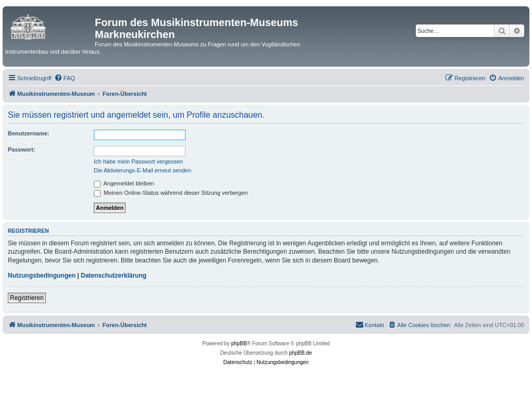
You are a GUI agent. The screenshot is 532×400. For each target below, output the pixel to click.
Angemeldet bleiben (124, 183)
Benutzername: (28, 133)
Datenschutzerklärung (114, 276)
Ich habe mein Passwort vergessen (138, 161)
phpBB (239, 343)
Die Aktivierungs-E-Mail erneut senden (143, 170)
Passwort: (22, 149)
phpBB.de (301, 353)
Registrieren (27, 298)
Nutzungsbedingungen (42, 276)
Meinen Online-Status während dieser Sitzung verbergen (171, 193)
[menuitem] (65, 78)
